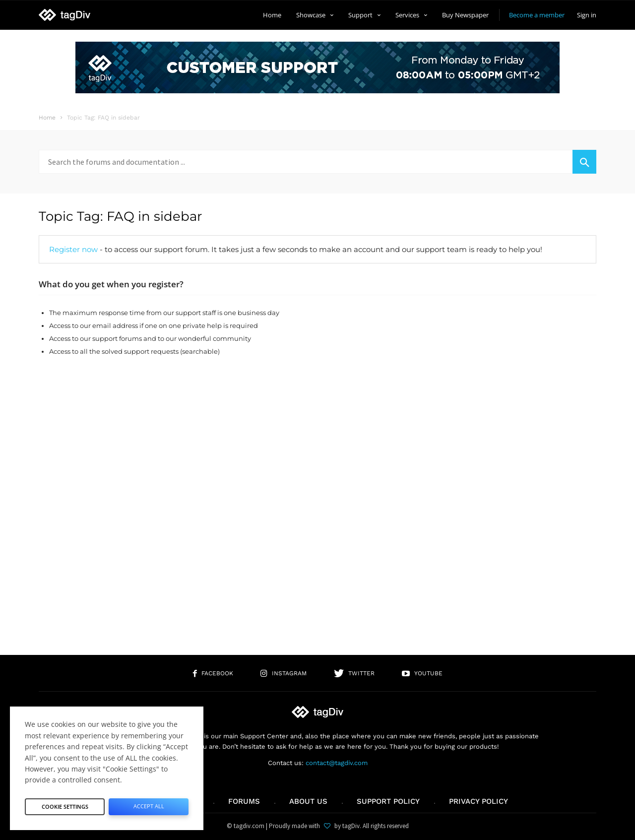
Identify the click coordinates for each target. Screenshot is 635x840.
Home (272, 15)
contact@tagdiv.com (337, 763)
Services (411, 15)
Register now (73, 249)
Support (364, 15)
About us (308, 801)
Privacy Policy (478, 801)
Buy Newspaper (465, 15)
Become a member (537, 15)
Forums (244, 801)
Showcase (315, 15)
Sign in (587, 15)
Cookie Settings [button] (65, 803)
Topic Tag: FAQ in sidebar (120, 216)
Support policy (388, 801)
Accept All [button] (149, 803)
